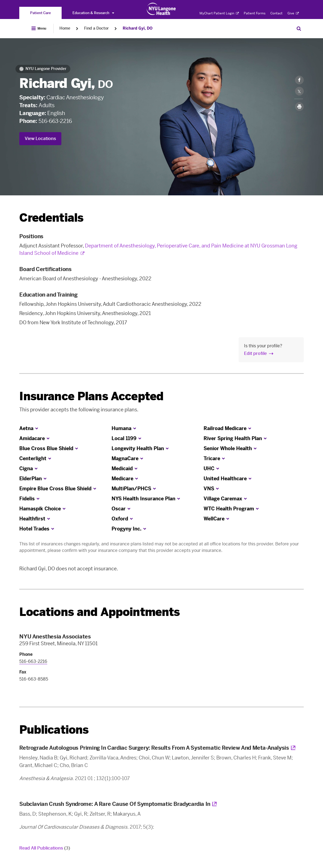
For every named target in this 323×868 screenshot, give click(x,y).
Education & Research (93, 13)
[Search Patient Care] (299, 28)
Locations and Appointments (99, 612)
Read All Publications (45, 848)
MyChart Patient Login (219, 13)
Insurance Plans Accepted (91, 396)
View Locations (40, 139)
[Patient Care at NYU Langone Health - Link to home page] (161, 9)
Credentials (51, 218)
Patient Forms (255, 13)
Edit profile (255, 353)
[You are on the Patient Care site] (40, 13)
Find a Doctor (96, 28)
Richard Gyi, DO (138, 28)
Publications (54, 730)
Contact (276, 13)
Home (65, 28)
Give (293, 13)
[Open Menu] (39, 28)
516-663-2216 (55, 121)
